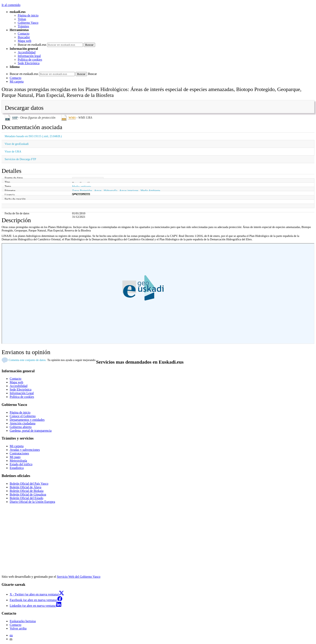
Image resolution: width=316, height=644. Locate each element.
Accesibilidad (27, 52)
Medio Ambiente (150, 191)
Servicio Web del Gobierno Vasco (79, 577)
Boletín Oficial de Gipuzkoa (28, 494)
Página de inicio (28, 15)
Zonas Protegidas (82, 191)
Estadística (17, 468)
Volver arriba (18, 628)
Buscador (24, 37)
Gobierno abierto (21, 427)
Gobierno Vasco (28, 23)
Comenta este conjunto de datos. (28, 360)
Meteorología (18, 461)
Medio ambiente (82, 187)
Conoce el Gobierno (23, 416)
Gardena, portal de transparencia (31, 431)
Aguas (98, 191)
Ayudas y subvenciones (25, 450)
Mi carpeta (17, 81)
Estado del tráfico (21, 464)
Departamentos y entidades (27, 420)
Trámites (23, 26)
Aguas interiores (129, 191)
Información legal (29, 56)
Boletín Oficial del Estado (27, 498)
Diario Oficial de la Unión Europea (32, 502)
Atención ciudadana (23, 423)
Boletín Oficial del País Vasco (29, 484)
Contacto (24, 34)
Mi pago (15, 457)
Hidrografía (111, 191)
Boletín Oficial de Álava (25, 487)
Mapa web (24, 41)
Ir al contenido (11, 5)
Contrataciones (19, 453)
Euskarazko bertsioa (23, 621)
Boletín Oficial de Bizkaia (27, 491)
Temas (22, 19)
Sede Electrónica (29, 63)
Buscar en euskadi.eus (32, 45)
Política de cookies (30, 60)
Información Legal (22, 393)
